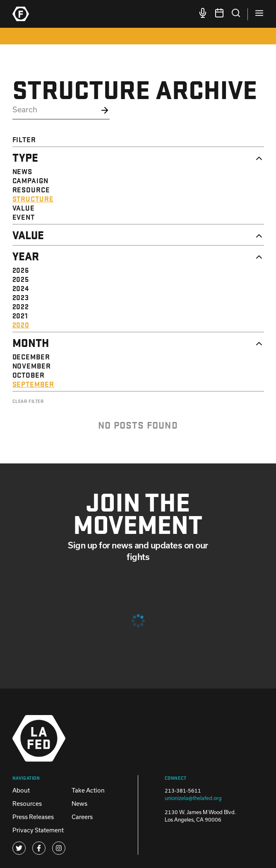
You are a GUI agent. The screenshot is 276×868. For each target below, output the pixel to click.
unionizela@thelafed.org (193, 798)
